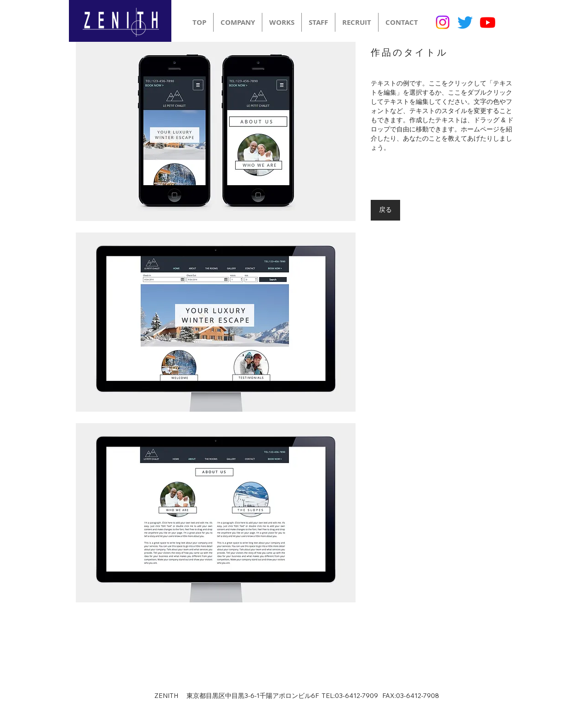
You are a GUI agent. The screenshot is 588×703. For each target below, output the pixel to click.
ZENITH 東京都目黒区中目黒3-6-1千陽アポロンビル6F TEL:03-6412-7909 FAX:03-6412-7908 (297, 696)
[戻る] (385, 210)
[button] (216, 131)
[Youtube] (488, 22)
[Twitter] (465, 22)
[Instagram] (443, 22)
